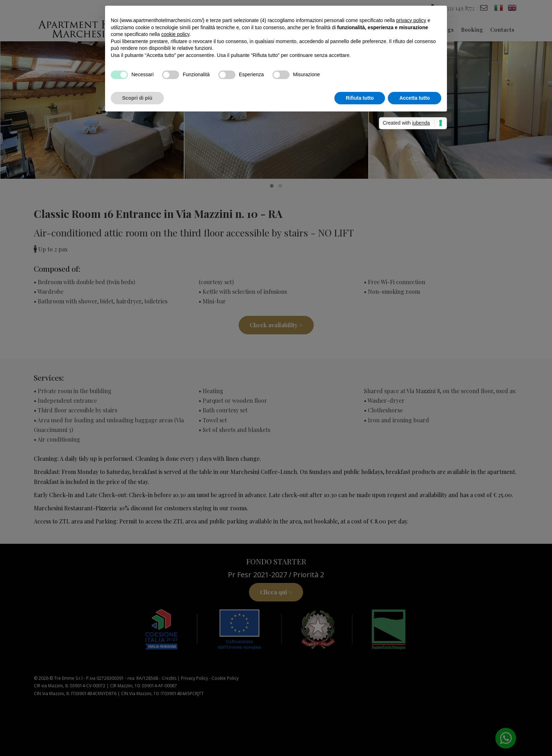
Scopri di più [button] (137, 98)
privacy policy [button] (411, 20)
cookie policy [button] (175, 34)
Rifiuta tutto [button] (360, 98)
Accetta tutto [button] (415, 98)
